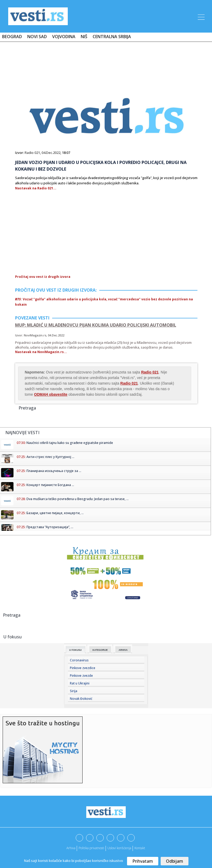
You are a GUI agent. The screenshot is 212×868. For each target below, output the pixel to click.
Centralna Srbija (112, 37)
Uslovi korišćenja (119, 848)
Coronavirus (79, 660)
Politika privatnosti (91, 848)
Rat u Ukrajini (80, 683)
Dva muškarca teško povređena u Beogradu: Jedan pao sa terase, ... (78, 499)
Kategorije (100, 650)
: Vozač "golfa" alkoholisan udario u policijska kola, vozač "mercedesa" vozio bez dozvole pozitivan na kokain (104, 302)
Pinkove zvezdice (83, 668)
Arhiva (123, 650)
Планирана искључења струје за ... (54, 471)
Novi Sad (37, 37)
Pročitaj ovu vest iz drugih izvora (43, 277)
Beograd (12, 37)
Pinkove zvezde (81, 676)
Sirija (74, 691)
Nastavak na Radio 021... (36, 188)
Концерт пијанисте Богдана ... (50, 485)
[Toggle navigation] (201, 16)
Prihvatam (143, 861)
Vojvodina (64, 37)
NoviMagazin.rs (35, 335)
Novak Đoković (81, 699)
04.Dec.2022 (51, 153)
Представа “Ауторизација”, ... (50, 527)
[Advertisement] (106, 61)
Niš (84, 37)
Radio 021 (32, 153)
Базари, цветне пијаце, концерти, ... (55, 513)
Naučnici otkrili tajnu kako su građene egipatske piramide (70, 443)
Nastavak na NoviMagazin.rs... (41, 352)
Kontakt (140, 848)
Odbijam (175, 861)
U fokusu (76, 650)
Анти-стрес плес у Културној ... (50, 457)
